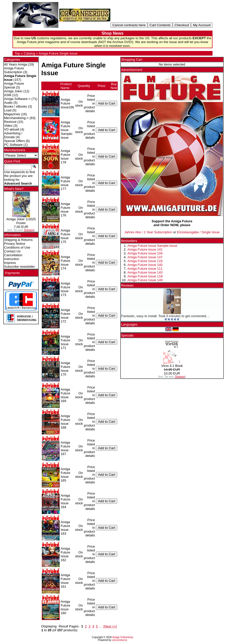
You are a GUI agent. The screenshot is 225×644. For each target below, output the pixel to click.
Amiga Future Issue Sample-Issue (152, 246)
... (100, 626)
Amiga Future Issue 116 (145, 261)
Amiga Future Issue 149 (145, 280)
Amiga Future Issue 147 (145, 257)
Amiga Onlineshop (123, 637)
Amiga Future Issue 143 (145, 272)
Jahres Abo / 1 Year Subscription (148, 232)
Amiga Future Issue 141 (145, 249)
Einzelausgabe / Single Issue (198, 232)
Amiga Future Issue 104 (145, 253)
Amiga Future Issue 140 (145, 265)
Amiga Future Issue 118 (145, 276)
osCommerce (120, 640)
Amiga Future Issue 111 (145, 269)
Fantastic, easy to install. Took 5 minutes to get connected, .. (166, 316)
